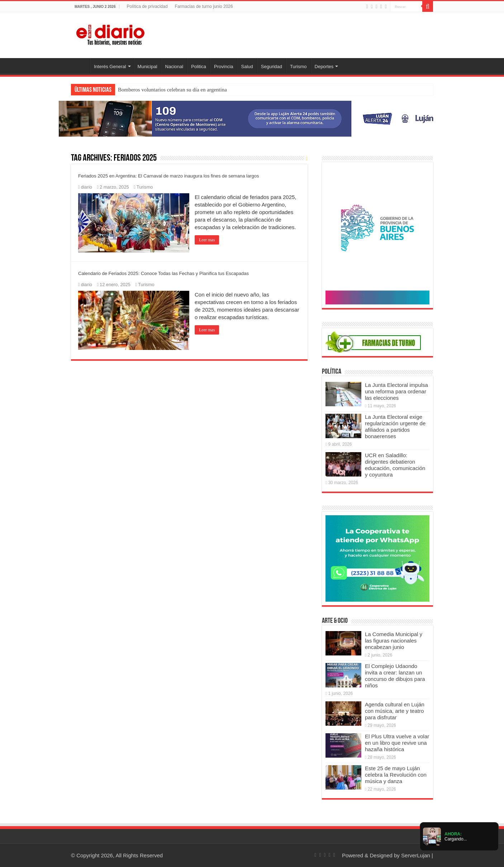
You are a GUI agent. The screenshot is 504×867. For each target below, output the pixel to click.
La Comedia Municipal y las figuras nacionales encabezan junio (394, 641)
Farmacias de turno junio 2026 (204, 6)
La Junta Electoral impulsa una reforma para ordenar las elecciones (396, 391)
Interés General (110, 67)
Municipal (148, 67)
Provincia (224, 67)
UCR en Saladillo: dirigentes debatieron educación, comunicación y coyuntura (395, 465)
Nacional (174, 67)
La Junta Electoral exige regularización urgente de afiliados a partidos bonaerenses (395, 427)
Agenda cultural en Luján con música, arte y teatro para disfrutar (395, 711)
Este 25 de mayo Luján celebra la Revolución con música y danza (396, 775)
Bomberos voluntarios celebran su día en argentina (172, 90)
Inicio (80, 66)
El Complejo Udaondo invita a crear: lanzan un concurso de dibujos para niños (395, 676)
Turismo (298, 67)
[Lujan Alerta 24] (252, 118)
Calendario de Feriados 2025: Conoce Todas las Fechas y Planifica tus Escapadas (163, 273)
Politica (199, 67)
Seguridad (272, 67)
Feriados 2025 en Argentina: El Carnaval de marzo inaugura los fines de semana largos (168, 176)
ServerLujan (416, 855)
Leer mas (207, 240)
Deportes (324, 67)
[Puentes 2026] (377, 234)
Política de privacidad (147, 6)
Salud (247, 67)
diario (87, 187)
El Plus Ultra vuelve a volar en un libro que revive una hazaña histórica (397, 743)
